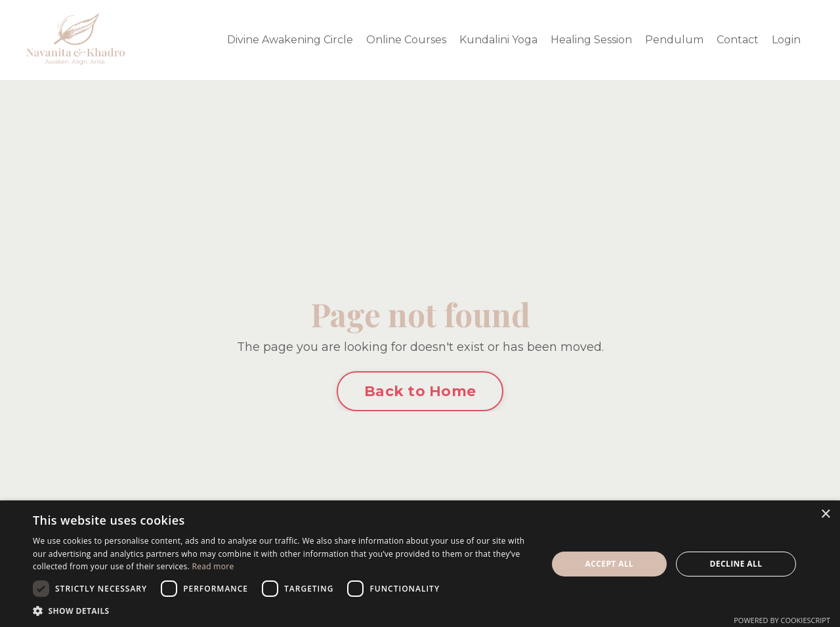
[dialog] (420, 564)
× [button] (825, 515)
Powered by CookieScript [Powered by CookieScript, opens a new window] (782, 620)
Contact (738, 40)
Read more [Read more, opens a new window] (213, 566)
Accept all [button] (610, 564)
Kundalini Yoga (498, 40)
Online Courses (406, 40)
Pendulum (674, 40)
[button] (283, 611)
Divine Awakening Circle (290, 40)
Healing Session (591, 40)
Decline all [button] (736, 564)
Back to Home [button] (420, 391)
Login (786, 40)
